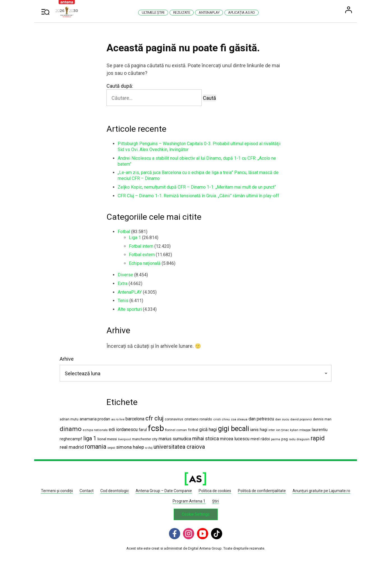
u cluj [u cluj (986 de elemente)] (149, 448)
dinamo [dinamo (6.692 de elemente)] (71, 429)
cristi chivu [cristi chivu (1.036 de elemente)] (222, 419)
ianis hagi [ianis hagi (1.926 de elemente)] (259, 430)
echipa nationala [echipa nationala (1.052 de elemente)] (96, 430)
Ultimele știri (153, 12)
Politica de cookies (215, 491)
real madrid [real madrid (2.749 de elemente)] (72, 447)
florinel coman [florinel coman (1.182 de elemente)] (177, 430)
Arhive (67, 359)
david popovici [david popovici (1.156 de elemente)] (302, 419)
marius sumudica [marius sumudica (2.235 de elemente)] (175, 439)
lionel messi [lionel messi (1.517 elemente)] (108, 439)
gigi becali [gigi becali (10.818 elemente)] (234, 429)
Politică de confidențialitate (262, 491)
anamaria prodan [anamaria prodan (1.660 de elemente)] (95, 419)
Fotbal (124, 232)
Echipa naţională (145, 263)
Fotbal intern (142, 246)
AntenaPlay (210, 12)
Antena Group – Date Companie (164, 491)
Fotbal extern (142, 255)
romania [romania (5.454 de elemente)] (96, 447)
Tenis (124, 301)
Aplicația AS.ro (242, 12)
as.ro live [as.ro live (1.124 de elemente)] (118, 419)
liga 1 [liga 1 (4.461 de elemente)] (90, 439)
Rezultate (182, 12)
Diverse (126, 275)
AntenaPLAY (130, 292)
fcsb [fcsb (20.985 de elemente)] (156, 429)
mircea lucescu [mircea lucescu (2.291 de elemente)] (235, 439)
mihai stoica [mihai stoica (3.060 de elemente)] (206, 439)
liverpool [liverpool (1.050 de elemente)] (125, 440)
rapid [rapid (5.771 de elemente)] (318, 438)
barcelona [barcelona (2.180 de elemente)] (135, 419)
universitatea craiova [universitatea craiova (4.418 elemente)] (180, 447)
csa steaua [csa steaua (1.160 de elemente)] (240, 419)
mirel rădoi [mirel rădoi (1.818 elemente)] (261, 439)
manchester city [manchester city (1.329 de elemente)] (145, 439)
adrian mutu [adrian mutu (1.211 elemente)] (70, 419)
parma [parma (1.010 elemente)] (276, 440)
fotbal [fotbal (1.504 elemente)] (194, 430)
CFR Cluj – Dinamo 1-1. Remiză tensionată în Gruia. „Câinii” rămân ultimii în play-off (199, 196)
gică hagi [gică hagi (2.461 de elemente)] (209, 430)
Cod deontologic (115, 491)
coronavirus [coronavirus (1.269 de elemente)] (175, 419)
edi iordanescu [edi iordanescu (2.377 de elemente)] (124, 430)
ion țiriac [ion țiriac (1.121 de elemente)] (283, 430)
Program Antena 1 (189, 501)
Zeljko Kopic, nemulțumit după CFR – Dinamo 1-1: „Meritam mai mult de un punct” (197, 187)
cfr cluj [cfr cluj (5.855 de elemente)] (155, 418)
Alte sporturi (130, 309)
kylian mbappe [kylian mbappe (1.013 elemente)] (301, 430)
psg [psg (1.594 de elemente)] (285, 439)
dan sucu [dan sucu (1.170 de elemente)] (283, 419)
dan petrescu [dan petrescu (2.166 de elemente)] (262, 419)
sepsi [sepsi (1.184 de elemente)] (112, 448)
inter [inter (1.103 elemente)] (272, 430)
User (349, 10)
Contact (87, 491)
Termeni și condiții (57, 491)
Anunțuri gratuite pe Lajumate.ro (322, 491)
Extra (123, 283)
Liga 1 (135, 238)
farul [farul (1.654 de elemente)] (143, 430)
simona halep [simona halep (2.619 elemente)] (131, 447)
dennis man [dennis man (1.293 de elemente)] (323, 419)
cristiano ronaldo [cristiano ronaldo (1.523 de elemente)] (199, 419)
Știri (216, 501)
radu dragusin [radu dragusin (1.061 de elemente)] (300, 440)
